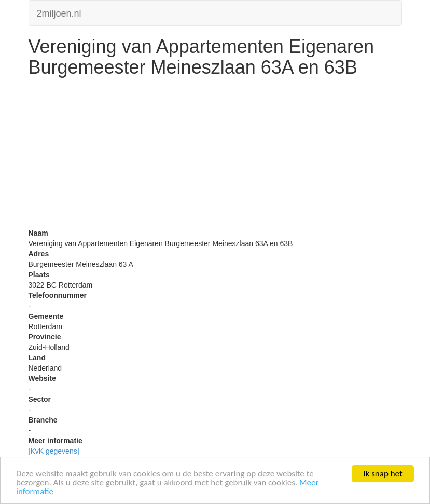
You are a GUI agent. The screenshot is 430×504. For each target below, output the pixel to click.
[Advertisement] (215, 155)
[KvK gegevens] (54, 451)
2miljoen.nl (59, 12)
